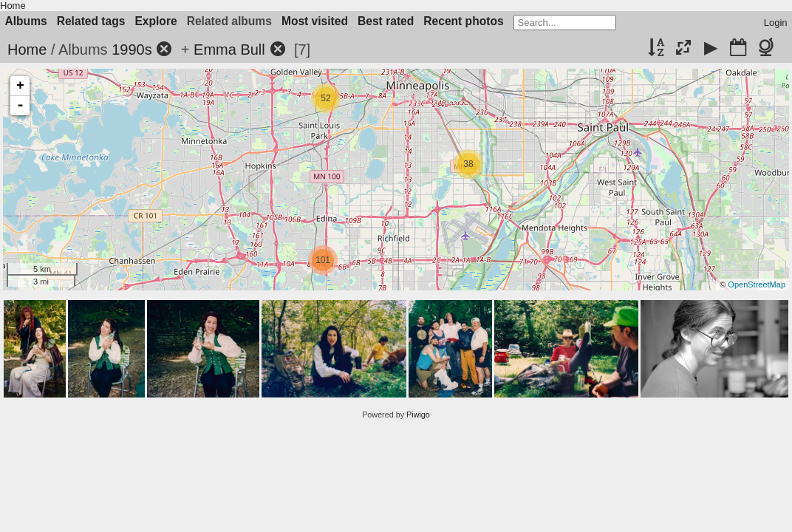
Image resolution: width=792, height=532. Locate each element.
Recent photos (463, 21)
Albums (26, 21)
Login (776, 23)
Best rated (386, 21)
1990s (132, 50)
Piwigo (418, 415)
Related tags (91, 21)
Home (13, 6)
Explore (156, 21)
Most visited (315, 21)
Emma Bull (229, 50)
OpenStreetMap (757, 284)
